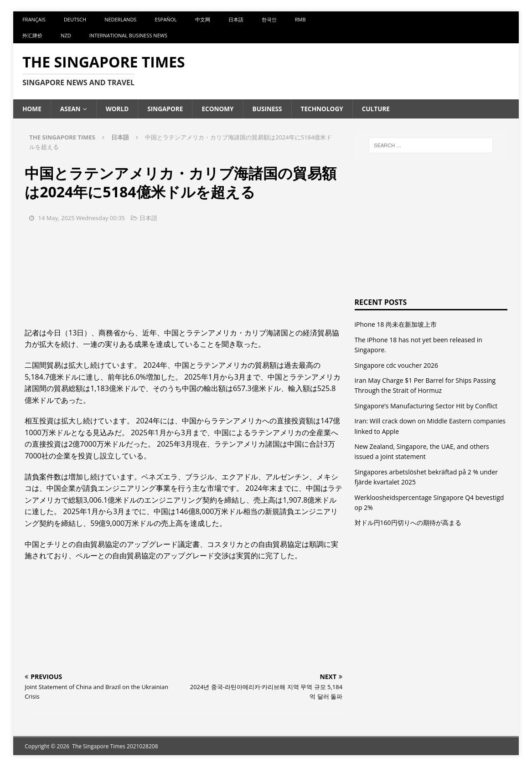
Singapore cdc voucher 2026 (397, 365)
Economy (221, 109)
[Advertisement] (183, 275)
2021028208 (142, 746)
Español (165, 19)
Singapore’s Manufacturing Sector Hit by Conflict (426, 406)
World (119, 109)
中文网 (203, 19)
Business (271, 109)
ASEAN (71, 109)
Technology (327, 109)
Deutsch (75, 19)
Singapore (168, 109)
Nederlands (120, 19)
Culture (382, 109)
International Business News (128, 35)
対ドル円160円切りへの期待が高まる (408, 523)
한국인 (269, 19)
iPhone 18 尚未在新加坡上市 (396, 325)
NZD (66, 35)
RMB (300, 19)
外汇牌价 (32, 35)
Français (34, 19)
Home (32, 109)
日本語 (236, 19)
